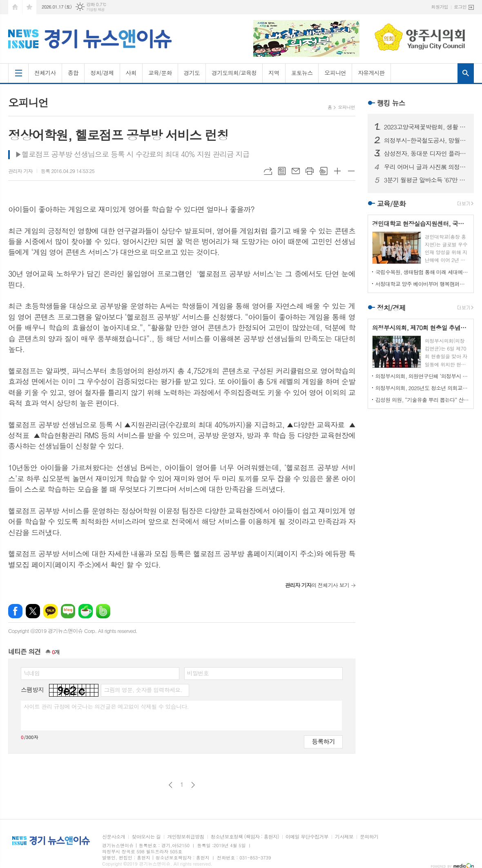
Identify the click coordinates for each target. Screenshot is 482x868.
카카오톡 (50, 611)
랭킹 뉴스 (391, 103)
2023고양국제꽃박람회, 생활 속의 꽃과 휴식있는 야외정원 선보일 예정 (426, 127)
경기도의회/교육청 (234, 73)
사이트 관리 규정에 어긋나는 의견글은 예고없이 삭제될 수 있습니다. (106, 706)
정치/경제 (102, 73)
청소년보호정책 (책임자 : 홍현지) (245, 837)
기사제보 (344, 837)
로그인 (460, 7)
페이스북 (15, 611)
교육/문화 (160, 73)
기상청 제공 (95, 10)
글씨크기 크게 (337, 171)
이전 (171, 785)
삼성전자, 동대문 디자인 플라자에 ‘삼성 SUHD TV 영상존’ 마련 (426, 153)
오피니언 (335, 73)
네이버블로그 (68, 611)
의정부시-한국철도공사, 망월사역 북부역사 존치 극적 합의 (426, 140)
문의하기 (369, 837)
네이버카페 (86, 611)
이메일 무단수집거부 (307, 837)
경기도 (192, 73)
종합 (73, 73)
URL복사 (268, 171)
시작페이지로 (15, 7)
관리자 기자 (20, 171)
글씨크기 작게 (351, 171)
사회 (131, 73)
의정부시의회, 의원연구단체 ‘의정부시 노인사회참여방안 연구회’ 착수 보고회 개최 (422, 376)
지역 (274, 73)
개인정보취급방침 (185, 837)
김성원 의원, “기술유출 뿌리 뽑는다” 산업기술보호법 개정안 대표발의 (422, 400)
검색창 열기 (466, 73)
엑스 (33, 611)
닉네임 (32, 673)
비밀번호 (198, 673)
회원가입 (440, 7)
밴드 (103, 611)
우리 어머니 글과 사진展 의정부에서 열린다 (426, 167)
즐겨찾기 (29, 7)
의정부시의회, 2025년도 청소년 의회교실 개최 (422, 388)
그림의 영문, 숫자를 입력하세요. (143, 690)
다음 (193, 785)
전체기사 (45, 73)
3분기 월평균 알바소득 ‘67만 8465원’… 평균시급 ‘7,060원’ (426, 180)
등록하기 (323, 741)
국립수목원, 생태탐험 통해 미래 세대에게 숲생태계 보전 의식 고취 (422, 272)
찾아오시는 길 (146, 837)
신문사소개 (114, 837)
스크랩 (324, 171)
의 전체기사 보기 (317, 585)
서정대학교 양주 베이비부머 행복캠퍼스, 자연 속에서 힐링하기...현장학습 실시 (422, 284)
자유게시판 (371, 73)
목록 (282, 171)
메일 (296, 171)
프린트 (310, 171)
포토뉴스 (302, 73)
